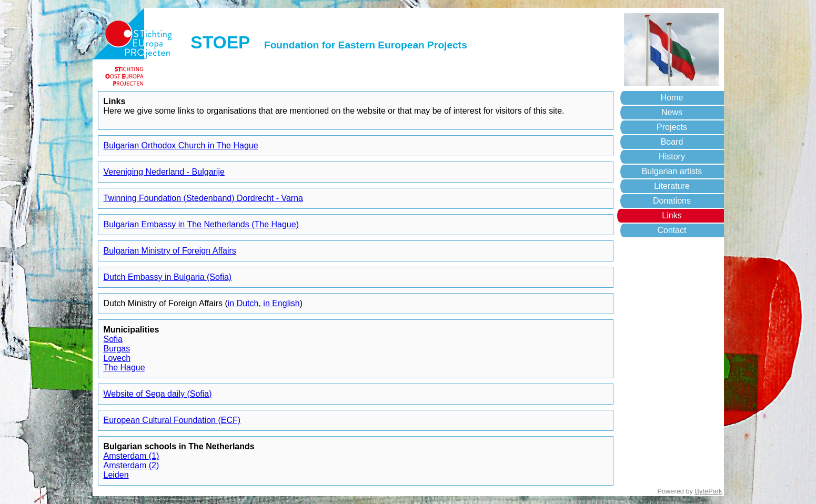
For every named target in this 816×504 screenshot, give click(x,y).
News (672, 112)
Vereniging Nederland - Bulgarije (164, 172)
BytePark (709, 491)
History (672, 157)
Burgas (117, 349)
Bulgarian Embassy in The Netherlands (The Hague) (201, 224)
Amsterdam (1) (132, 456)
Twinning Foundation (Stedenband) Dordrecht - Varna (203, 198)
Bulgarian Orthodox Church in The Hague (181, 145)
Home (672, 98)
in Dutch (243, 303)
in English (281, 303)
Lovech (117, 358)
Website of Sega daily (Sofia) (158, 394)
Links (672, 215)
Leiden (116, 475)
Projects (672, 127)
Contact (672, 230)
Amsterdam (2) (132, 465)
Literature (672, 186)
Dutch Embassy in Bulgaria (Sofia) (168, 277)
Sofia (113, 339)
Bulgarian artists (672, 171)
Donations (672, 201)
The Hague (124, 367)
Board (672, 142)
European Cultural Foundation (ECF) (172, 420)
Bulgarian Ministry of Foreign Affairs (170, 251)
